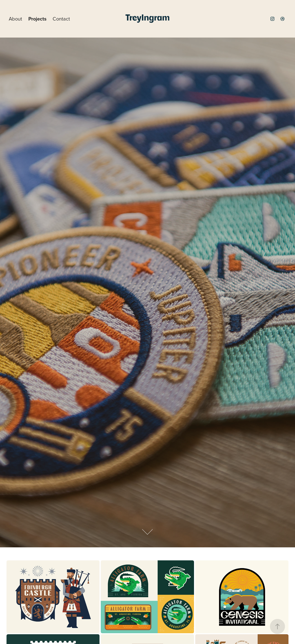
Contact (61, 19)
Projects (37, 19)
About (15, 19)
